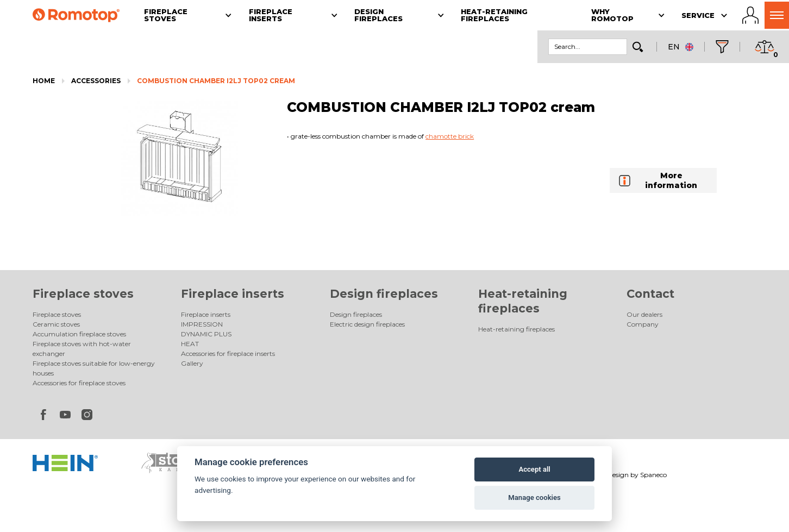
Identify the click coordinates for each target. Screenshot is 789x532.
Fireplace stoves (83, 294)
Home (44, 81)
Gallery (192, 363)
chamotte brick (450, 136)
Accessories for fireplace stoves (79, 383)
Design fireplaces (384, 294)
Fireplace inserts (233, 294)
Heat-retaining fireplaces (516, 329)
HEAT (190, 344)
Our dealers (644, 314)
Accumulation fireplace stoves (79, 334)
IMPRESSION (202, 324)
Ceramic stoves (56, 324)
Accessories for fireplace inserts (228, 353)
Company (643, 324)
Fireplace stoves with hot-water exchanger (82, 349)
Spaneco (653, 475)
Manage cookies (534, 497)
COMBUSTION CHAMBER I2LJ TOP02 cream (216, 81)
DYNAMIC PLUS (206, 334)
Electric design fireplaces (367, 324)
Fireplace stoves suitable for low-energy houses (94, 368)
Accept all (534, 469)
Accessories (96, 81)
